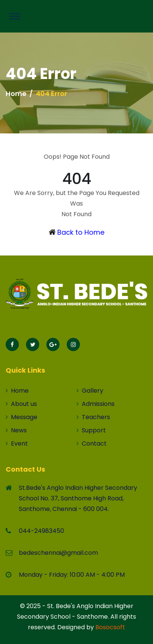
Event (17, 444)
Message (21, 417)
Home (16, 94)
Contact (92, 444)
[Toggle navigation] (15, 16)
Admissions (96, 404)
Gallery (90, 391)
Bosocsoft (110, 627)
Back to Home (81, 232)
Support (91, 430)
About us (21, 404)
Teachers (93, 417)
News (16, 430)
